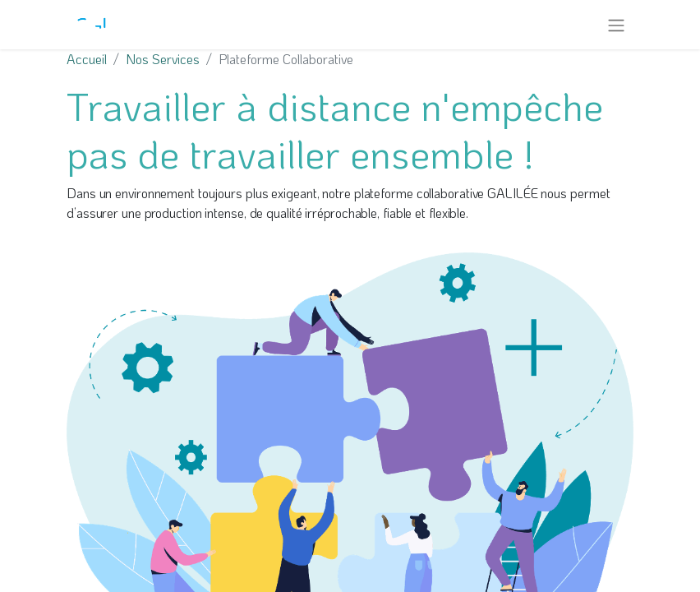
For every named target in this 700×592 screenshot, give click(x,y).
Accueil (87, 59)
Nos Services (163, 59)
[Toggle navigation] (616, 25)
